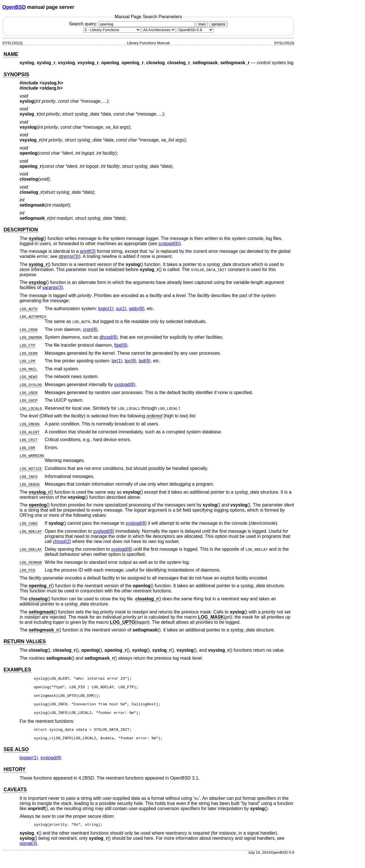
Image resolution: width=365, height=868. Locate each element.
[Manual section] (112, 30)
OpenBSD (14, 7)
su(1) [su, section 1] (121, 309)
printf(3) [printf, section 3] (88, 251)
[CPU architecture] (159, 30)
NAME (11, 54)
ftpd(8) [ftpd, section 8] (121, 345)
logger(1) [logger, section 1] (29, 768)
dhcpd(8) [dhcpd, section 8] (109, 337)
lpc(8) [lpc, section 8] (131, 361)
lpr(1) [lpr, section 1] (117, 361)
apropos (218, 24)
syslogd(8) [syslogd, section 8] (169, 244)
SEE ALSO (16, 760)
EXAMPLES (17, 670)
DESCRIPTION (21, 230)
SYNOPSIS (16, 74)
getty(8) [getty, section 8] (137, 309)
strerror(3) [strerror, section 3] (69, 256)
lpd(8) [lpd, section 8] (145, 361)
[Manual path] (195, 30)
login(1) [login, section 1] (106, 309)
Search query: (133, 24)
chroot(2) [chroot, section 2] (62, 541)
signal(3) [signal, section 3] (28, 854)
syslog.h (51, 83)
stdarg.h (51, 88)
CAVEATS (15, 800)
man (202, 24)
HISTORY (14, 780)
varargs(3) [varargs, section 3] (53, 287)
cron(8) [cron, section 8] (90, 329)
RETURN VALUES (25, 641)
